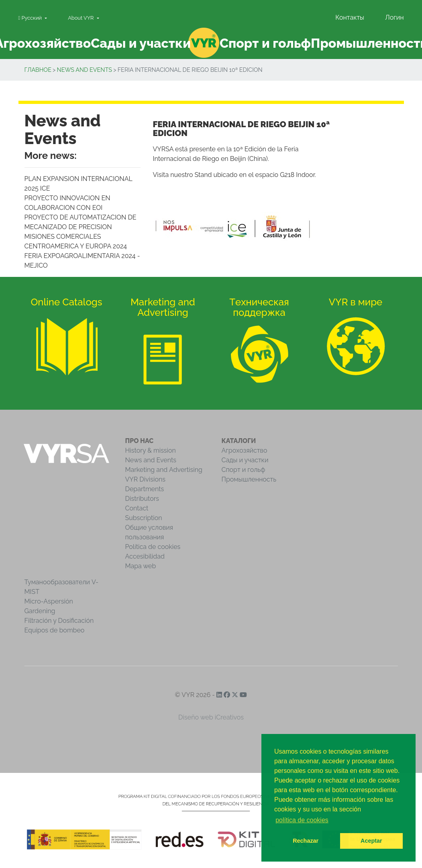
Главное (38, 70)
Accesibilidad (145, 556)
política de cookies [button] (302, 820)
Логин (394, 17)
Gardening (40, 611)
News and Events (85, 70)
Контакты (350, 17)
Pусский (31, 18)
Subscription (144, 518)
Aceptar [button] (371, 841)
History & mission (151, 450)
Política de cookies (153, 547)
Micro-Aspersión (49, 601)
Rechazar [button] (306, 841)
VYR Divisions (146, 479)
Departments (145, 489)
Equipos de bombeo (55, 630)
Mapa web (141, 566)
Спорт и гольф (244, 470)
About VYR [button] (82, 18)
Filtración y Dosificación (59, 621)
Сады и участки (245, 460)
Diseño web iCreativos (211, 717)
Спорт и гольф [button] (265, 43)
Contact (137, 508)
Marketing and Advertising (164, 470)
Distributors (142, 499)
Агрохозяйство (245, 450)
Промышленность (249, 479)
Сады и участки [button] (141, 43)
